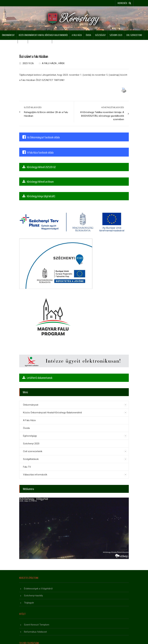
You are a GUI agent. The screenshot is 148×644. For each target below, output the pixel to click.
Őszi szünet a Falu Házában (34, 57)
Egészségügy (100, 35)
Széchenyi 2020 (116, 35)
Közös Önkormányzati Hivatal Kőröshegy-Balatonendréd (43, 35)
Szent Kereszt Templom (37, 625)
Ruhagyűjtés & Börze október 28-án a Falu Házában (46, 114)
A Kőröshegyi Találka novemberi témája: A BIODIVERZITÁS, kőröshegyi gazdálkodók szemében (102, 116)
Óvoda (88, 35)
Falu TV (27, 467)
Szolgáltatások (9, 45)
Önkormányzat (8, 35)
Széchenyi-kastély (33, 596)
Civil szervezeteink (134, 35)
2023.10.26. (27, 63)
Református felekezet (35, 632)
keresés (124, 3)
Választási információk (35, 475)
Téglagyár (29, 603)
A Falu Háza (77, 35)
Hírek (61, 63)
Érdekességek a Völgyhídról (38, 589)
